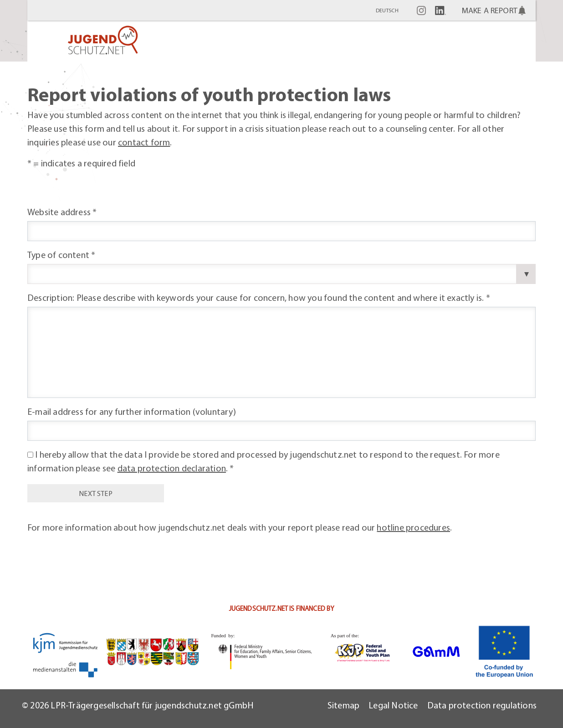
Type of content (61, 255)
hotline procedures (413, 527)
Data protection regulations (482, 705)
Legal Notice (393, 705)
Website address (62, 212)
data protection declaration (172, 468)
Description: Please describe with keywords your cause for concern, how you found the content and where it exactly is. (259, 297)
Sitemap (343, 705)
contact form (144, 142)
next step (95, 493)
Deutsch (387, 10)
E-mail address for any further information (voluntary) (132, 411)
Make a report (490, 10)
